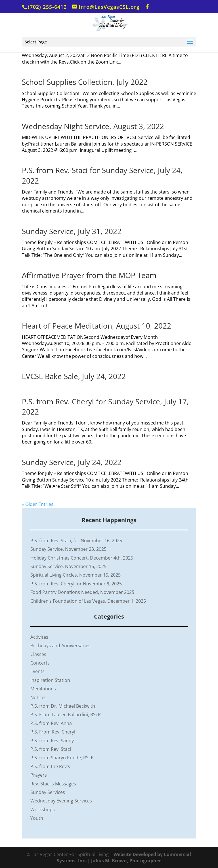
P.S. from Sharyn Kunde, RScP (62, 758)
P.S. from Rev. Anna (51, 723)
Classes (38, 654)
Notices (38, 697)
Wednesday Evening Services (61, 801)
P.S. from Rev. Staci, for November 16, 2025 (76, 541)
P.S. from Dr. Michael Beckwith (63, 706)
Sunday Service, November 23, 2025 (68, 549)
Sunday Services (48, 792)
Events (37, 671)
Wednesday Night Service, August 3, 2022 (93, 126)
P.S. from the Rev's (50, 766)
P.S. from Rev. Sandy (52, 741)
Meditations (43, 689)
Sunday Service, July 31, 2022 (72, 231)
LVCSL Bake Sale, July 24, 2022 (74, 376)
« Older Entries (38, 504)
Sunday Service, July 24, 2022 (72, 462)
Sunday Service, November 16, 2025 (68, 566)
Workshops (43, 810)
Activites (39, 637)
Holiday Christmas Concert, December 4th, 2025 (82, 558)
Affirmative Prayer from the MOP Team (89, 275)
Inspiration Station (50, 680)
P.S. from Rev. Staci (51, 749)
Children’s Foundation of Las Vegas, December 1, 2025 (88, 601)
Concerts (40, 663)
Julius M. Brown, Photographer (126, 861)
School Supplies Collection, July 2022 (85, 82)
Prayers (39, 775)
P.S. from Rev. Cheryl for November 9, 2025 (76, 584)
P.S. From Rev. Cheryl (53, 732)
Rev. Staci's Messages (53, 784)
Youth (37, 818)
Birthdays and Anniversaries (60, 646)
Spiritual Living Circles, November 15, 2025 (76, 575)
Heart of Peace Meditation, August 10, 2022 (97, 326)
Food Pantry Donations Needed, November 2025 (82, 592)
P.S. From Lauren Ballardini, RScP (66, 714)
